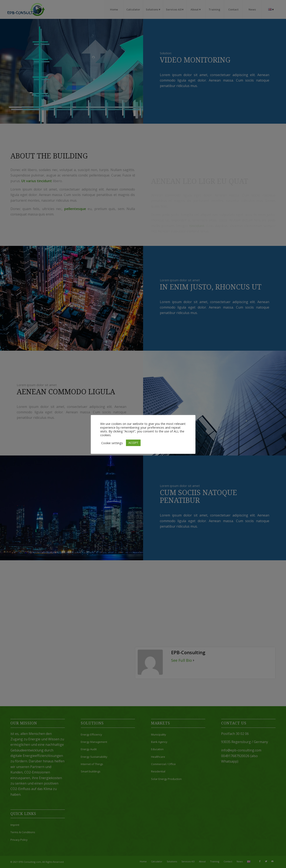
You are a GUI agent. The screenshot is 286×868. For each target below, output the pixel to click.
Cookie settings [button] (112, 443)
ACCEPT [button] (133, 443)
